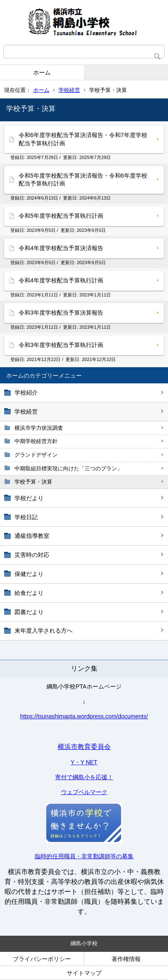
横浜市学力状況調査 (39, 428)
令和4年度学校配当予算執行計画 (61, 280)
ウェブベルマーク (84, 792)
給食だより (29, 593)
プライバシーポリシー (42, 959)
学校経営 (69, 90)
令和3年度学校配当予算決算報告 (61, 313)
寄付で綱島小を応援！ (84, 777)
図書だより (29, 612)
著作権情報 (126, 959)
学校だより (29, 498)
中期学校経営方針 (36, 441)
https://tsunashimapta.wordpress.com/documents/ (84, 716)
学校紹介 (26, 392)
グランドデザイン (36, 455)
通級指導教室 (32, 536)
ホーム (42, 72)
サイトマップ (84, 973)
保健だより (29, 574)
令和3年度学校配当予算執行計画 (61, 345)
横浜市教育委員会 (84, 747)
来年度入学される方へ (44, 631)
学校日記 (26, 517)
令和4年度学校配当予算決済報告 (61, 248)
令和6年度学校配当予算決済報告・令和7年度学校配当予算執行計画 (83, 139)
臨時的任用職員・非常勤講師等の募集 (84, 856)
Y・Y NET (84, 762)
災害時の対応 (32, 555)
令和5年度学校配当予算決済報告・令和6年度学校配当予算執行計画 (83, 180)
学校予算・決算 (33, 482)
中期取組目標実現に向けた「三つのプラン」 (68, 468)
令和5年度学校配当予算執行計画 (61, 216)
